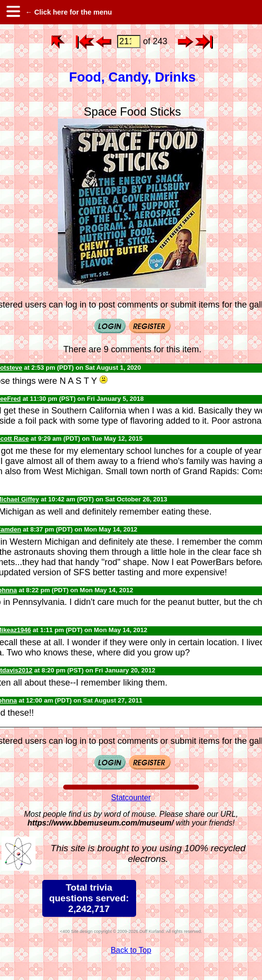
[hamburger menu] (13, 12)
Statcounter (131, 798)
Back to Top (131, 950)
